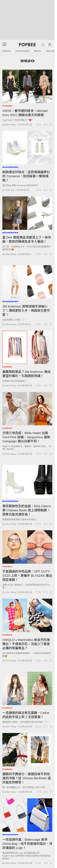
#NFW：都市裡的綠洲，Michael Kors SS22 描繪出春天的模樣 (25, 113)
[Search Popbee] (43, 45)
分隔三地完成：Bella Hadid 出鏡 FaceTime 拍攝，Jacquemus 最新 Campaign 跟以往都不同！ (26, 437)
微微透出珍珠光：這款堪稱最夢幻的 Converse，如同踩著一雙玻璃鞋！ (26, 176)
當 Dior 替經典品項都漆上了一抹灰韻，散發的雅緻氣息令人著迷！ (27, 239)
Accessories (22, 51)
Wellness (52, 51)
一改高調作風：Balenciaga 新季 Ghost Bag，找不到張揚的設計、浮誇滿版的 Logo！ (27, 844)
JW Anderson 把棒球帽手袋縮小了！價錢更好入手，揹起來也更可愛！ (26, 311)
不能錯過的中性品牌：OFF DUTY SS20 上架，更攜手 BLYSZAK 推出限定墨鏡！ (27, 576)
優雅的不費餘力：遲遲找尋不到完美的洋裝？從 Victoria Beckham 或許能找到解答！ (27, 778)
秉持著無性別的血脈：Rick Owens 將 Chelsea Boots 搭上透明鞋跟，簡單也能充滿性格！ (27, 510)
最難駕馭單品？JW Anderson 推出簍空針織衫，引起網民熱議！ (27, 374)
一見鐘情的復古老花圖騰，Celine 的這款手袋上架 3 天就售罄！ (26, 715)
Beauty (38, 51)
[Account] (50, 45)
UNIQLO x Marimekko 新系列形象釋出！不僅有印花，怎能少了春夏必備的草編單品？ (26, 644)
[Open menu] (4, 45)
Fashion (7, 51)
